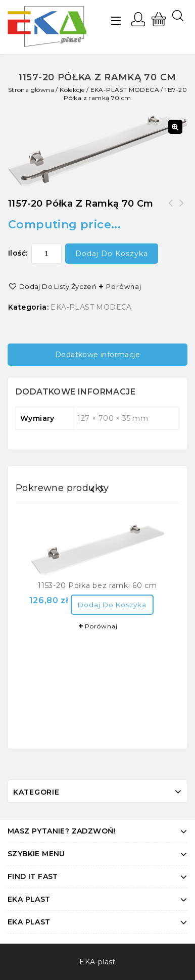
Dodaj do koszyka (112, 254)
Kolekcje (72, 90)
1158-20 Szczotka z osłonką (171, 209)
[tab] (97, 355)
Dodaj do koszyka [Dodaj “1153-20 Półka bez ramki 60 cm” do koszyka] (112, 605)
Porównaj (124, 286)
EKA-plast (97, 962)
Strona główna (31, 90)
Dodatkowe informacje (97, 355)
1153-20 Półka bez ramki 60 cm (182, 209)
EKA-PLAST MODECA (125, 90)
